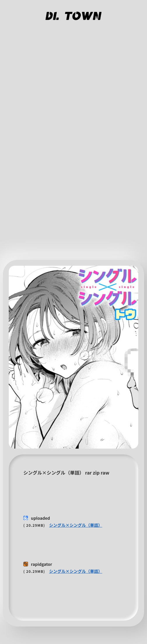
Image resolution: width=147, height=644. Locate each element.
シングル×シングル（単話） (76, 525)
